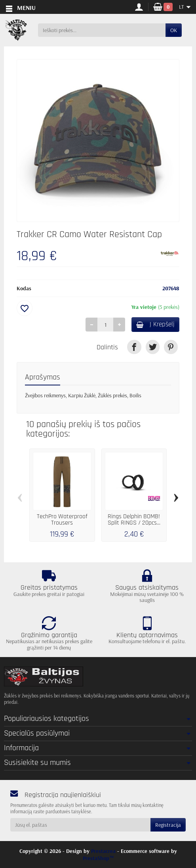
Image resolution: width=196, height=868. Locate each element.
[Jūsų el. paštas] (80, 825)
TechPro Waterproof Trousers (62, 520)
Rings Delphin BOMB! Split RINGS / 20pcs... (134, 520)
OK (174, 30)
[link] (134, 347)
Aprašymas (43, 377)
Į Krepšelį (155, 324)
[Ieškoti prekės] (102, 30)
